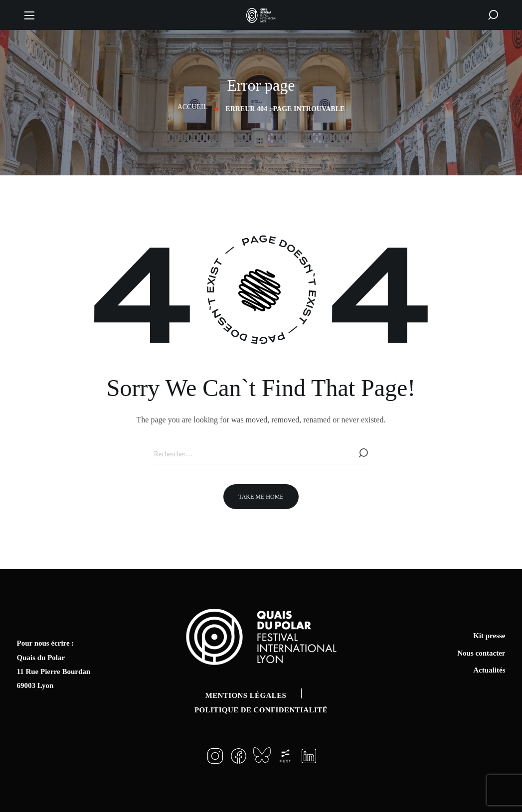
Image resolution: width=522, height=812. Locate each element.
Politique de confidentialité (261, 710)
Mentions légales (246, 695)
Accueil (193, 107)
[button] (493, 15)
